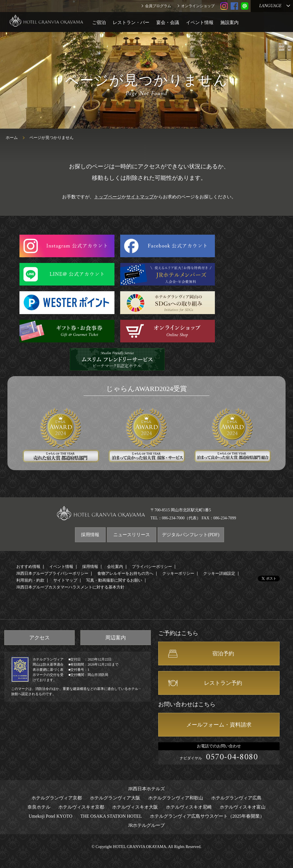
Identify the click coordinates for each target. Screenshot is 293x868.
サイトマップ (140, 197)
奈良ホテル (39, 807)
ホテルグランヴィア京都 (57, 798)
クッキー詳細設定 (219, 573)
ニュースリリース (132, 535)
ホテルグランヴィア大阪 (115, 798)
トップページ (108, 197)
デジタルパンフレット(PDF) (191, 535)
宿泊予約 (223, 654)
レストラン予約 (223, 683)
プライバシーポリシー (152, 567)
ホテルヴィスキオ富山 (243, 807)
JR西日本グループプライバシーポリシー (53, 573)
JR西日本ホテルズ (147, 789)
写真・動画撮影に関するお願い (114, 580)
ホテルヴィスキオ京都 (81, 807)
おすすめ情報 (28, 567)
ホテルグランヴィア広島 (236, 798)
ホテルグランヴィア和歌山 (176, 798)
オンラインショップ (198, 6)
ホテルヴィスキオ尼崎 (189, 807)
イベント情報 (200, 22)
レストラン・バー (131, 22)
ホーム (12, 138)
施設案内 (229, 22)
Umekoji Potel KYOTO (51, 816)
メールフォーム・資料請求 (219, 725)
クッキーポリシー (178, 573)
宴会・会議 (168, 22)
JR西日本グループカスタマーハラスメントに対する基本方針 (71, 587)
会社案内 (115, 567)
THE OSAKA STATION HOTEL (111, 816)
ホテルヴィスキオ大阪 (135, 807)
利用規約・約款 (30, 580)
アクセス (39, 638)
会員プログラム (158, 6)
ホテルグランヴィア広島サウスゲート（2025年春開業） (207, 816)
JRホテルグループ (147, 825)
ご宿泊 (99, 22)
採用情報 (90, 535)
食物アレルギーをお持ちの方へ (125, 573)
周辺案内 (116, 638)
